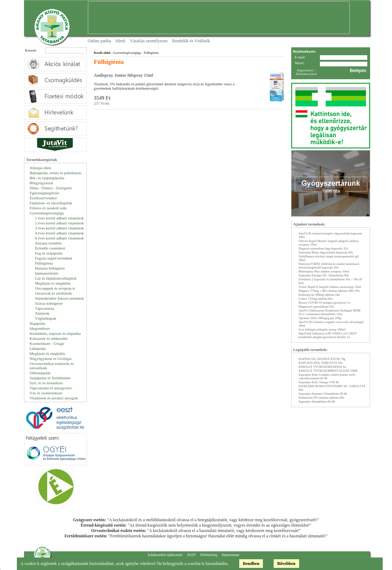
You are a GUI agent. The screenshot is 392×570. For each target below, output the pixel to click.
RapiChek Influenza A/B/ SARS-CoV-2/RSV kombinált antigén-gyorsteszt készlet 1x (328, 335)
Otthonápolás (40, 373)
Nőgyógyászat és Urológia (51, 358)
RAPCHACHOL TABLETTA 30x (321, 363)
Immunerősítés (47, 273)
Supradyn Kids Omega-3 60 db (319, 382)
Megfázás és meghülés (53, 283)
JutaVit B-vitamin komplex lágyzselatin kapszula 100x (330, 235)
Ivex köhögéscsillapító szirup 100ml (322, 329)
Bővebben (286, 564)
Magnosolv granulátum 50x (317, 307)
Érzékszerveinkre (43, 198)
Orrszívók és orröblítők (54, 293)
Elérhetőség (209, 555)
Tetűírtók (42, 313)
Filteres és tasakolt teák (48, 208)
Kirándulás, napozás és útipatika (55, 333)
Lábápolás (38, 348)
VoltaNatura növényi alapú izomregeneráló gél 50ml (329, 258)
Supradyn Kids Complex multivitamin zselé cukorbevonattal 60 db (327, 376)
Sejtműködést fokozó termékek (60, 298)
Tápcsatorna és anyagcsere (51, 388)
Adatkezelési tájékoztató (165, 555)
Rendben (251, 564)
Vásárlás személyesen (149, 41)
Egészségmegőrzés (45, 193)
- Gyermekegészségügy (126, 53)
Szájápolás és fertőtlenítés (50, 378)
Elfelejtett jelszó (306, 74)
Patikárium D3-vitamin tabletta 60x (322, 398)
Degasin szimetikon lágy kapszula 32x (323, 248)
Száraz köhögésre (49, 303)
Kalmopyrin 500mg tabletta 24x (319, 295)
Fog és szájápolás (49, 253)
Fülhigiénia (44, 263)
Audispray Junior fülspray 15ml (124, 75)
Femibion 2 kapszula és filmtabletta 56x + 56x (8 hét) (330, 281)
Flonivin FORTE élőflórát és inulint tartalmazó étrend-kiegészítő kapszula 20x (329, 266)
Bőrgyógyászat (42, 183)
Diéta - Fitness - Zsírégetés (51, 188)
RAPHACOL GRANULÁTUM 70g (322, 359)
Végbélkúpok (46, 318)
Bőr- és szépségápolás (47, 178)
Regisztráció (305, 70)
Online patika (100, 41)
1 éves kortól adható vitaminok (60, 218)
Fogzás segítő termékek (54, 258)
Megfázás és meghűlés (48, 353)
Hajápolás (38, 323)
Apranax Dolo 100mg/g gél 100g (320, 318)
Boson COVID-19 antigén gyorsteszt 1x (325, 303)
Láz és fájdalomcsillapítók (56, 278)
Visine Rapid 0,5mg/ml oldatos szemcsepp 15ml (330, 287)
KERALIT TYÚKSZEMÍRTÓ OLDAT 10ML (329, 371)
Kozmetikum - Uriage (47, 343)
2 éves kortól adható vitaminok (60, 223)
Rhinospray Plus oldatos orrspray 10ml (324, 271)
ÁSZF (191, 555)
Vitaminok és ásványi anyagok (54, 398)
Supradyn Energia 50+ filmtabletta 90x (324, 275)
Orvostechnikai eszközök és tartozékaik (52, 366)
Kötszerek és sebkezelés (49, 338)
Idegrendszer (40, 328)
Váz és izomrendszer (46, 393)
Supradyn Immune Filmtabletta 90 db (323, 394)
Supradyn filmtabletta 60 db (317, 402)
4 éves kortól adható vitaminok (60, 233)
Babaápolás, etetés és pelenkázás (56, 173)
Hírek (120, 41)
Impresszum (230, 555)
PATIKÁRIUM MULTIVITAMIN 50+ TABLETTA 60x (332, 388)
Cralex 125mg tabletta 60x (316, 299)
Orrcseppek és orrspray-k (55, 288)
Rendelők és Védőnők (191, 41)
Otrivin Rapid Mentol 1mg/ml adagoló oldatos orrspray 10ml (329, 243)
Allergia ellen (41, 168)
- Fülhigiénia (150, 53)
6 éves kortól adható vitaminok (60, 238)
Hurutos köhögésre (50, 268)
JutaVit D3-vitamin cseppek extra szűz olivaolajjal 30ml (331, 324)
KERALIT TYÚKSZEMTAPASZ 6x (323, 367)
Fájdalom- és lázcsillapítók (51, 203)
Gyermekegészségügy (47, 213)
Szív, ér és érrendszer (46, 383)
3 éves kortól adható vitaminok (60, 228)
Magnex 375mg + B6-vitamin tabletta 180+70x (329, 291)
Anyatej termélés (49, 243)
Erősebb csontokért (50, 248)
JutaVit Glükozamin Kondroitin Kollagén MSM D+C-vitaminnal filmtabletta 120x (330, 312)
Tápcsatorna (45, 308)
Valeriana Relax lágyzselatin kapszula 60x (326, 252)
